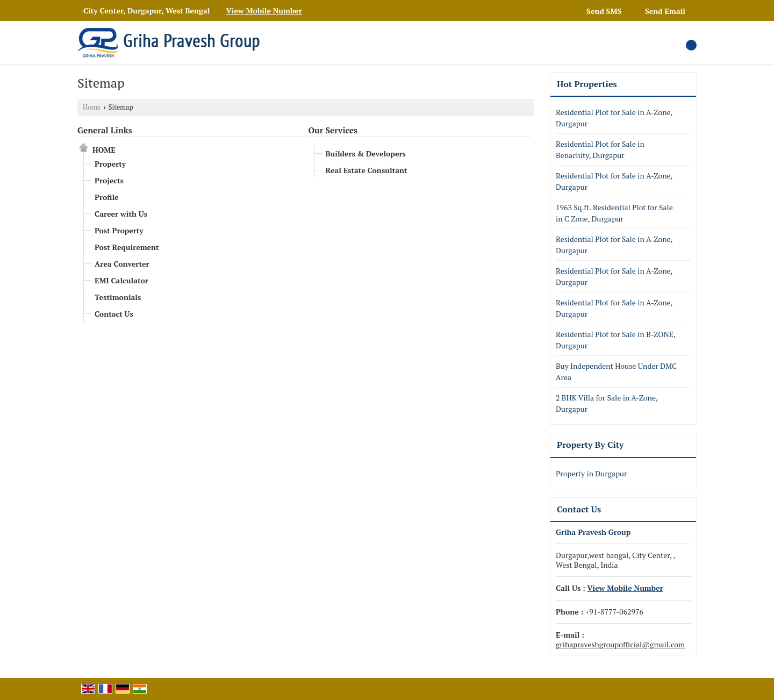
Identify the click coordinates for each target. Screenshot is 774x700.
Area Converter (122, 264)
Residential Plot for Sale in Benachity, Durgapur (600, 149)
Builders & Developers (366, 153)
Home (92, 107)
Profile (107, 197)
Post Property (119, 230)
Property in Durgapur (591, 473)
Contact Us (114, 314)
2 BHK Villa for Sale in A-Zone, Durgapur (607, 403)
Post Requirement (127, 247)
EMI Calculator (121, 280)
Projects (109, 180)
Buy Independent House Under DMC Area (616, 372)
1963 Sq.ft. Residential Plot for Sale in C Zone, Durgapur (614, 213)
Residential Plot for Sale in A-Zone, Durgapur (614, 118)
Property (110, 164)
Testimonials (118, 297)
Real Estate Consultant (367, 170)
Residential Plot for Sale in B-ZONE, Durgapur (615, 340)
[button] (264, 10)
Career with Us (121, 214)
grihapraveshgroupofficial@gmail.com (620, 644)
